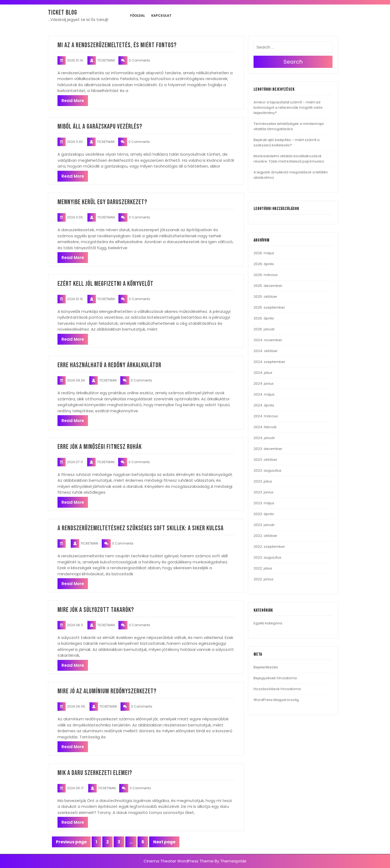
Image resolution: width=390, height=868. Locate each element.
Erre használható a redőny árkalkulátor (109, 365)
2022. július (263, 568)
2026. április (264, 264)
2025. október (265, 297)
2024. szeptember (269, 362)
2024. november (268, 340)
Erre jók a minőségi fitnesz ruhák (100, 447)
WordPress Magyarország (276, 700)
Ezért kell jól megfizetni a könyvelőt (105, 284)
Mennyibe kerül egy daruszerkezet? (102, 202)
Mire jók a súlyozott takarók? (96, 610)
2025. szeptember (269, 307)
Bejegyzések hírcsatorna (275, 678)
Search (293, 62)
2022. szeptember (269, 547)
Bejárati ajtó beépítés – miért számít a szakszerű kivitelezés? (287, 143)
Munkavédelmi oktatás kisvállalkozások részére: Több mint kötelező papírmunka (289, 159)
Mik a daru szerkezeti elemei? (95, 773)
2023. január (264, 525)
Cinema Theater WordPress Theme (179, 861)
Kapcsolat (161, 16)
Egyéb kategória (268, 623)
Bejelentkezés (266, 667)
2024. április (264, 405)
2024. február (265, 427)
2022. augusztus (267, 557)
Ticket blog (63, 13)
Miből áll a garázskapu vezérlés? (100, 127)
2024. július (263, 373)
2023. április (264, 514)
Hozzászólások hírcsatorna (277, 689)
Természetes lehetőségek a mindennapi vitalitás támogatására (289, 126)
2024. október (266, 351)
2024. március (266, 416)
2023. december (268, 449)
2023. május (264, 503)
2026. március (266, 275)
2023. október (265, 460)
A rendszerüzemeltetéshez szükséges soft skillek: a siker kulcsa (141, 528)
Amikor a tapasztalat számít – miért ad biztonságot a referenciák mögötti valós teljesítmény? (288, 108)
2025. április (264, 318)
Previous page (71, 842)
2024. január (264, 438)
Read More (73, 101)
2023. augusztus (267, 470)
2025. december (268, 286)
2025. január (264, 329)
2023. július (263, 481)
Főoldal (138, 16)
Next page (164, 842)
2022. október (265, 536)
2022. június (263, 579)
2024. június (264, 383)
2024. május (264, 394)
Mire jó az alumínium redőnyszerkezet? (107, 691)
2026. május (264, 253)
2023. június (263, 492)
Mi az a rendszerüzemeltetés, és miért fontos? (117, 45)
